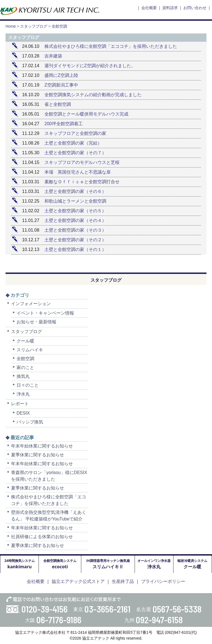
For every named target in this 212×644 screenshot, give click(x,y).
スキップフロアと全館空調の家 (75, 133)
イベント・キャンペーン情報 (45, 313)
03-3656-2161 (108, 609)
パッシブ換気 (30, 422)
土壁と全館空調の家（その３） (75, 230)
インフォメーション (31, 304)
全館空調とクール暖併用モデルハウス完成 (86, 114)
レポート (20, 404)
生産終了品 (123, 581)
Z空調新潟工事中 (61, 85)
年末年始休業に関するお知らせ (42, 446)
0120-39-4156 (45, 609)
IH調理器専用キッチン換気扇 (108, 564)
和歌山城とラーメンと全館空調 (75, 201)
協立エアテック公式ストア (78, 581)
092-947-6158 (159, 620)
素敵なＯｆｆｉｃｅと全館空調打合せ (82, 182)
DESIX (23, 413)
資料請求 (170, 8)
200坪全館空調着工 (64, 124)
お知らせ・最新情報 (36, 322)
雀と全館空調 (60, 104)
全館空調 (25, 359)
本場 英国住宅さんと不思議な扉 (78, 172)
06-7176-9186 (59, 620)
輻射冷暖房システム (192, 564)
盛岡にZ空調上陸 (61, 75)
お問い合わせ (195, 8)
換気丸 (23, 376)
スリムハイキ (30, 350)
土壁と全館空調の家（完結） (73, 143)
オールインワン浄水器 (154, 564)
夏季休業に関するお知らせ (38, 455)
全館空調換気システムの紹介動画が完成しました (93, 95)
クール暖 (25, 341)
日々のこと (28, 385)
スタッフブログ (26, 332)
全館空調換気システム (60, 564)
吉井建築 (53, 56)
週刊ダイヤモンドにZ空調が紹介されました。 (90, 66)
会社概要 (149, 8)
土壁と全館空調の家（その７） (75, 153)
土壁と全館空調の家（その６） (75, 191)
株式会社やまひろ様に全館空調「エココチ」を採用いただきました (111, 46)
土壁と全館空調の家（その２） (75, 240)
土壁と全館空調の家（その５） (75, 211)
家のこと (25, 367)
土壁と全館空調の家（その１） (75, 249)
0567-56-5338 (177, 609)
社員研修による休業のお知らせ (42, 537)
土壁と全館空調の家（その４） (75, 220)
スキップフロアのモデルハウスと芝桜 (82, 162)
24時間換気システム (20, 564)
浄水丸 (23, 394)
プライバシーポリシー (163, 581)
